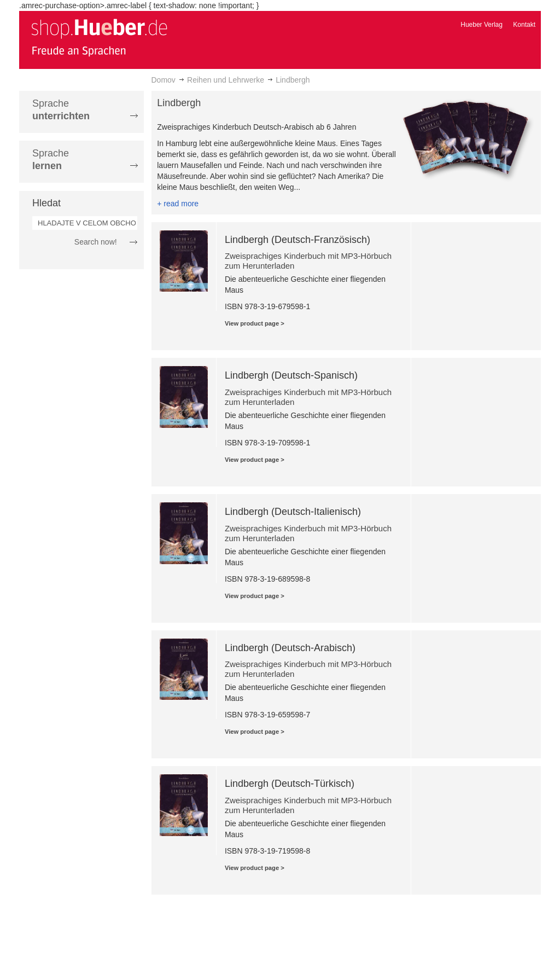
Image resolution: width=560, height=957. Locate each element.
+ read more (178, 204)
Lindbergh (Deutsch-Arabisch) (290, 648)
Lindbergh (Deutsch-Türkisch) (290, 784)
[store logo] (99, 37)
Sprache (61, 110)
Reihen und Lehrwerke (226, 80)
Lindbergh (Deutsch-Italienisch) (293, 512)
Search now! (96, 242)
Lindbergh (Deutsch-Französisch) (297, 240)
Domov (164, 80)
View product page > (255, 323)
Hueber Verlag (482, 25)
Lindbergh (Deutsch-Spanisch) (291, 375)
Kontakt (524, 25)
